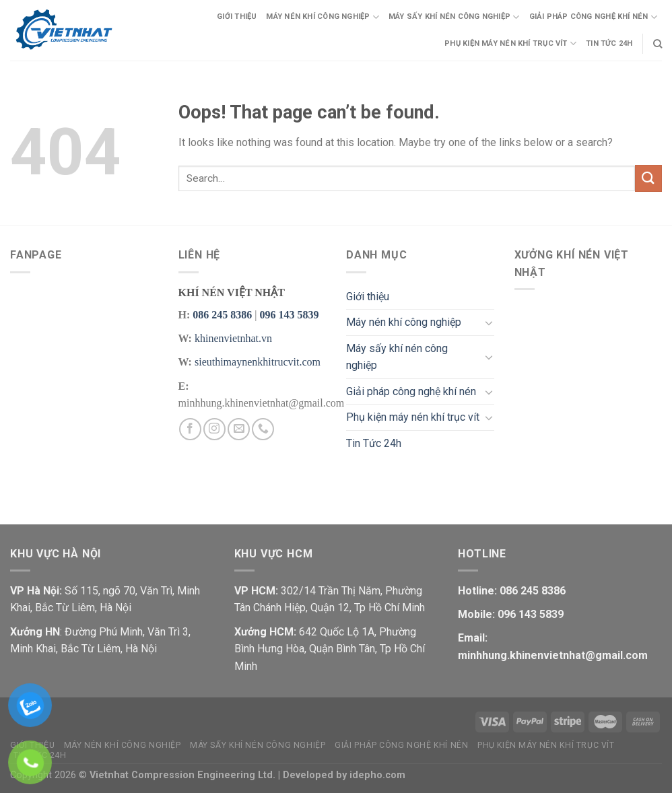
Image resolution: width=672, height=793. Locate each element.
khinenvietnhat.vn (233, 338)
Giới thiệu (237, 16)
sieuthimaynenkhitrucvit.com (258, 362)
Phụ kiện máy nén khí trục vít (510, 43)
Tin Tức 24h (609, 43)
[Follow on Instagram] (214, 429)
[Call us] (263, 429)
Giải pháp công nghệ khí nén (593, 17)
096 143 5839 (289, 315)
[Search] (658, 44)
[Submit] (648, 178)
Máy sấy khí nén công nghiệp (454, 17)
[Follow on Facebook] (190, 429)
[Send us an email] (239, 429)
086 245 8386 (222, 315)
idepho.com (377, 775)
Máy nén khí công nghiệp (323, 17)
